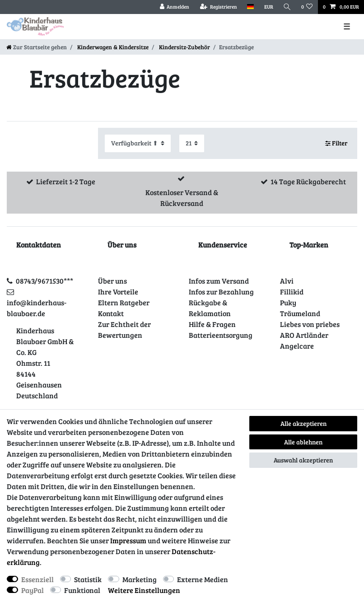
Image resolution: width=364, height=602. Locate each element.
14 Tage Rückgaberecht (308, 181)
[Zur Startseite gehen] (37, 47)
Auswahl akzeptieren (303, 460)
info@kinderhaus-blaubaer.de (37, 308)
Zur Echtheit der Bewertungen (124, 329)
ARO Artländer (304, 335)
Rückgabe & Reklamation (210, 308)
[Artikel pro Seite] (192, 143)
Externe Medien (203, 579)
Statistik (88, 579)
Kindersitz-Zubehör (184, 47)
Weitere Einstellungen (144, 590)
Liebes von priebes (310, 324)
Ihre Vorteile (118, 292)
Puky (288, 302)
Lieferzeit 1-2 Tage (66, 181)
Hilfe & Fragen (212, 324)
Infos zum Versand (219, 281)
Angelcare (297, 346)
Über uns (112, 281)
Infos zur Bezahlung (221, 292)
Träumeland (300, 313)
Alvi (287, 281)
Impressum (128, 540)
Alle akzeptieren (303, 423)
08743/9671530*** (44, 281)
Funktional (82, 590)
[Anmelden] (174, 7)
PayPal (33, 590)
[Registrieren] (219, 7)
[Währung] (268, 7)
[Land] (250, 7)
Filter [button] (336, 143)
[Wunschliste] (307, 7)
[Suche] (287, 7)
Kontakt (111, 313)
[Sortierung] (138, 143)
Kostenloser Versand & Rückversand (182, 198)
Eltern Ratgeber (124, 302)
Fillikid (292, 292)
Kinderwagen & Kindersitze (112, 47)
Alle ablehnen (303, 442)
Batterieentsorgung (221, 335)
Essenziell (37, 579)
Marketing (140, 579)
